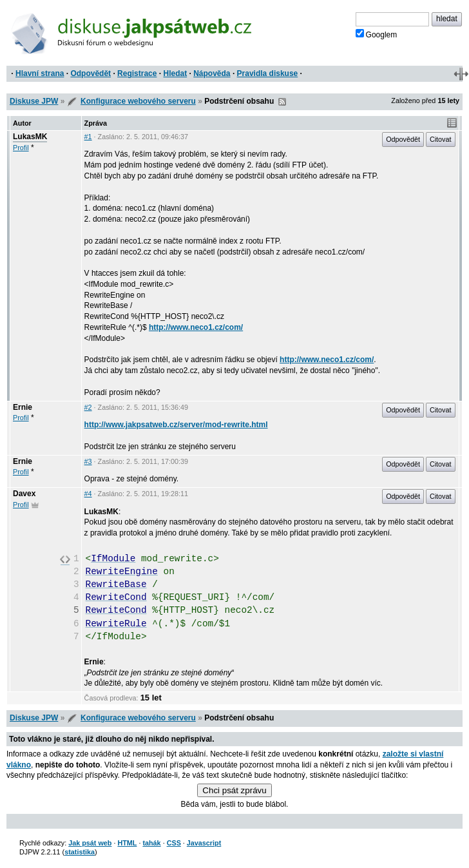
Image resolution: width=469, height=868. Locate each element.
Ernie (23, 407)
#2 (88, 407)
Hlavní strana (40, 73)
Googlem (377, 34)
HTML (127, 843)
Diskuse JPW (34, 101)
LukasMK (30, 137)
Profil (21, 148)
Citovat (441, 139)
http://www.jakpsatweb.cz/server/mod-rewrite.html (176, 425)
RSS (282, 102)
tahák (151, 843)
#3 (88, 461)
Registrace (137, 73)
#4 (88, 494)
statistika (80, 852)
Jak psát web (90, 843)
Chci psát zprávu (234, 790)
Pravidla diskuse (268, 73)
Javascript (204, 843)
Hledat (175, 73)
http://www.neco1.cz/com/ (196, 327)
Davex (24, 494)
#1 (88, 137)
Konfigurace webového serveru (138, 101)
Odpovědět (91, 73)
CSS (174, 843)
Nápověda (212, 73)
